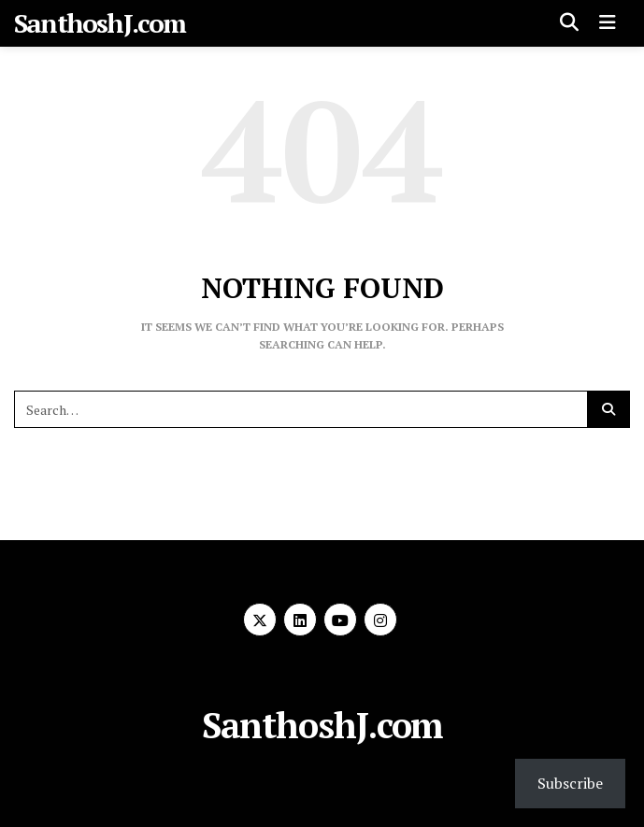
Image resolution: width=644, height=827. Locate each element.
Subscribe (570, 783)
